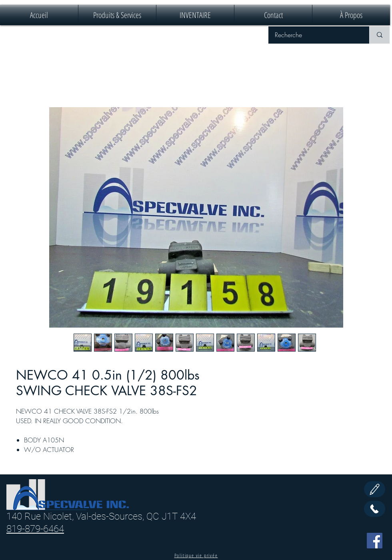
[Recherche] (314, 35)
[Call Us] (375, 509)
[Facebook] (375, 541)
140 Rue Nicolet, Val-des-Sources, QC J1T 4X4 (101, 516)
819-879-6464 (35, 529)
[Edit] (375, 489)
